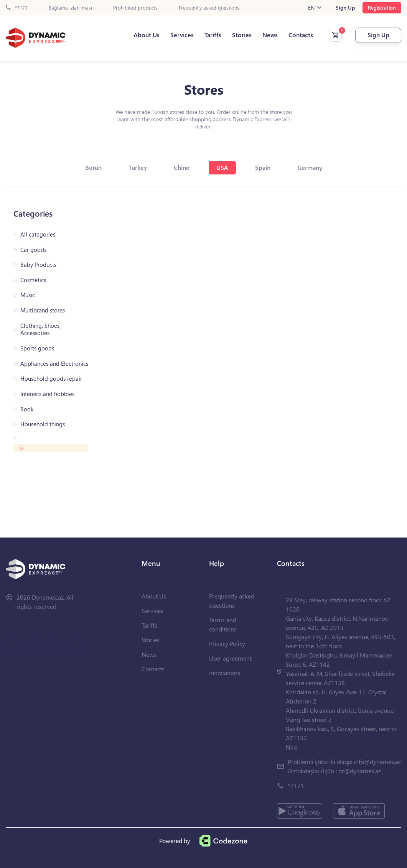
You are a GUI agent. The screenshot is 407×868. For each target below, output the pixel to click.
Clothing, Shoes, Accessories (40, 330)
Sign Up (345, 8)
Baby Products (38, 265)
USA (222, 167)
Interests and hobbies (47, 394)
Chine (182, 167)
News (270, 35)
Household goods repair (51, 379)
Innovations (225, 673)
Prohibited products (135, 8)
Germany (310, 167)
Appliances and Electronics (54, 364)
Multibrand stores (43, 310)
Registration (382, 7)
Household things (43, 424)
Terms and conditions (223, 624)
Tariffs (213, 35)
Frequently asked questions (209, 8)
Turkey (138, 167)
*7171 (17, 8)
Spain (263, 167)
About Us (147, 35)
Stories (242, 35)
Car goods (33, 250)
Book (27, 409)
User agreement (230, 658)
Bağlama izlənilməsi (70, 8)
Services (182, 35)
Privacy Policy (227, 644)
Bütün (93, 167)
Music (28, 295)
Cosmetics (33, 280)
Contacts (301, 35)
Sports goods (37, 348)
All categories (38, 234)
